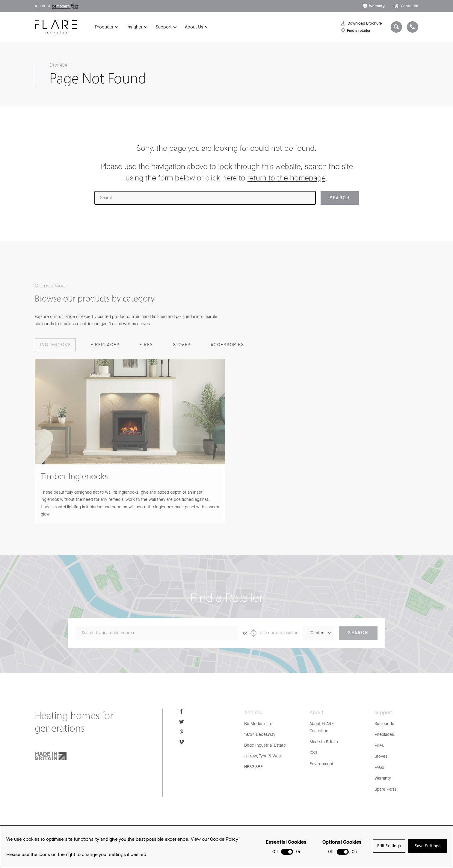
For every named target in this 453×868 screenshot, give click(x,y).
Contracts (406, 6)
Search (358, 640)
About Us (194, 27)
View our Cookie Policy (215, 841)
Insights (134, 27)
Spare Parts (385, 789)
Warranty (374, 6)
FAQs (379, 767)
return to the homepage (286, 178)
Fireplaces (384, 734)
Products (104, 27)
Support (164, 27)
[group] (130, 449)
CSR (313, 753)
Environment (321, 764)
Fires (379, 746)
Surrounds (384, 724)
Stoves (381, 756)
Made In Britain (324, 742)
